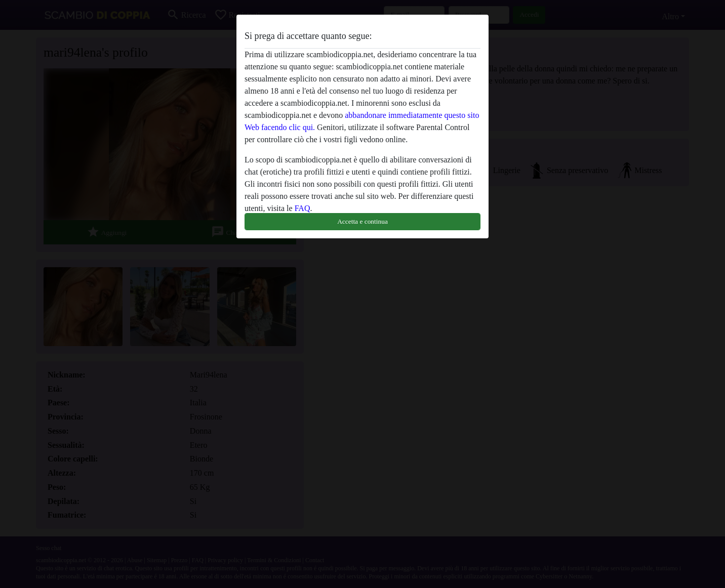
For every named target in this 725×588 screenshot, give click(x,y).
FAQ (303, 208)
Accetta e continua (362, 221)
